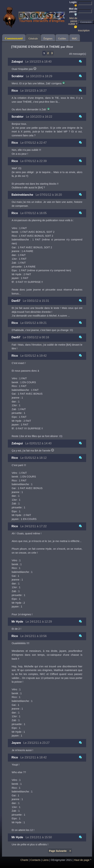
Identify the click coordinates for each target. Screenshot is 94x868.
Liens (45, 860)
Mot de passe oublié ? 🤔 (73, 22)
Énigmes (48, 38)
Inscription (84, 30)
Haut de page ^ (83, 860)
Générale (33, 38)
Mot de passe (73, 12)
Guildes (62, 38)
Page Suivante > (60, 851)
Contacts (35, 860)
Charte (24, 860)
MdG (75, 38)
